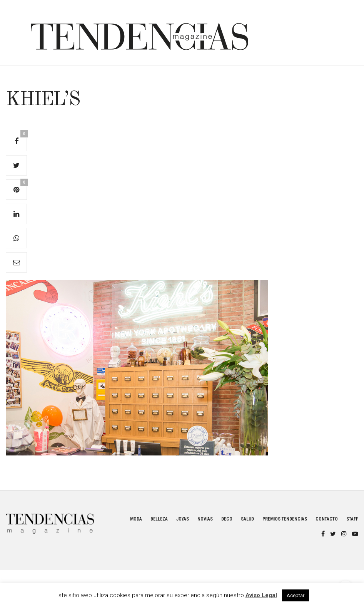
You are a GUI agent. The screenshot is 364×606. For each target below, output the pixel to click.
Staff (352, 519)
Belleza (159, 519)
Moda (136, 519)
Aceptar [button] (296, 595)
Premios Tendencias (285, 519)
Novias (205, 519)
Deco (227, 519)
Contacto (327, 519)
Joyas (183, 519)
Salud (247, 519)
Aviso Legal (261, 595)
